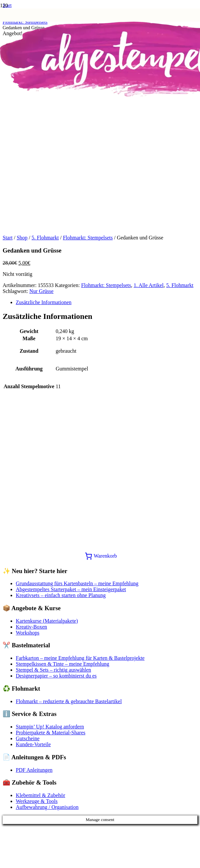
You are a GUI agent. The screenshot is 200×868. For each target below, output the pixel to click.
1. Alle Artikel (149, 285)
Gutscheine (28, 738)
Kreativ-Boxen (31, 627)
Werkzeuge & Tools (37, 801)
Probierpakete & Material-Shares (50, 733)
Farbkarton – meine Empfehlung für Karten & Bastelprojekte (80, 658)
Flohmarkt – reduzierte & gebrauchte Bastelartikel (69, 701)
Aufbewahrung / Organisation (47, 807)
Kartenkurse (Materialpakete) (47, 621)
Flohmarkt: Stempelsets (88, 238)
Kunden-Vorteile (33, 744)
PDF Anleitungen (34, 770)
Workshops (28, 633)
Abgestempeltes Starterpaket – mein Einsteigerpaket (71, 589)
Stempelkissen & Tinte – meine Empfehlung (63, 664)
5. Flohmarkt (45, 238)
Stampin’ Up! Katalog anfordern (50, 727)
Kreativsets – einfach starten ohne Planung (61, 595)
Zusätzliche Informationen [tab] (44, 302)
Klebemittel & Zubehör (40, 795)
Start (8, 238)
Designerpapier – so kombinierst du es (56, 676)
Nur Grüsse (41, 291)
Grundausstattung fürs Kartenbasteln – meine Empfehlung (77, 583)
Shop (22, 238)
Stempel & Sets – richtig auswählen (53, 670)
